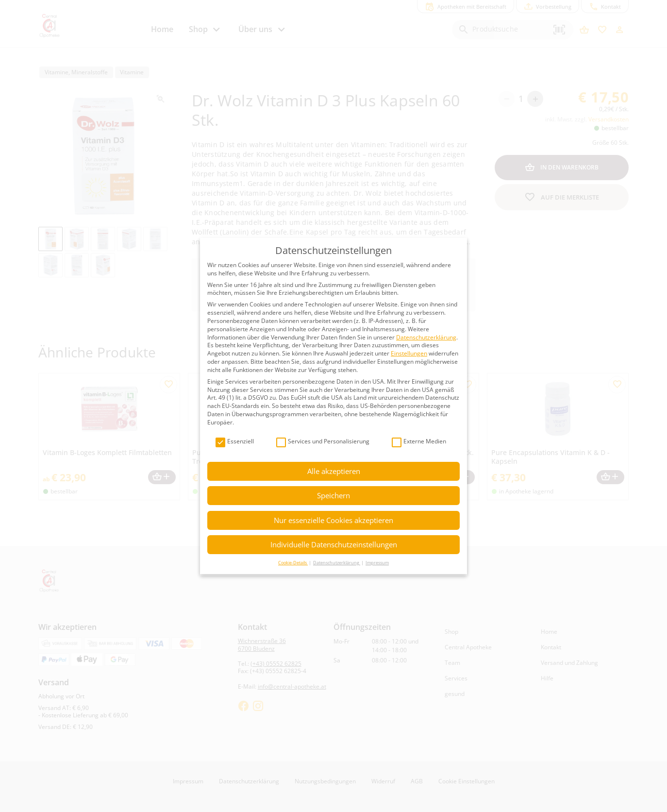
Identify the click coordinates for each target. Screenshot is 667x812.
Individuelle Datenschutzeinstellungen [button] (334, 544)
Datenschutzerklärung (426, 337)
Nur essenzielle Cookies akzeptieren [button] (333, 520)
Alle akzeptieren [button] (334, 471)
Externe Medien (419, 442)
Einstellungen (409, 353)
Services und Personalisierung (323, 442)
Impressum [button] (377, 563)
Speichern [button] (333, 495)
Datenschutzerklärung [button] (337, 563)
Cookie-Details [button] (293, 563)
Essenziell (235, 442)
